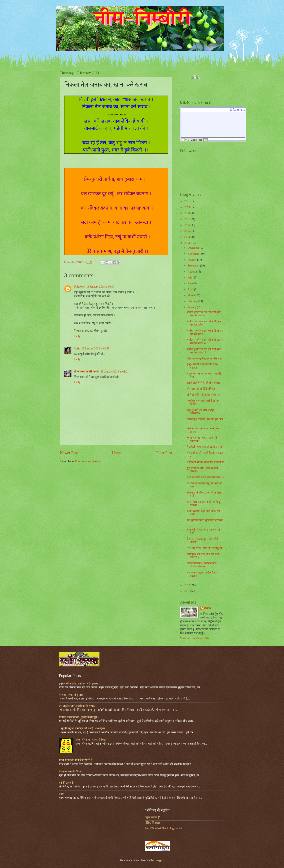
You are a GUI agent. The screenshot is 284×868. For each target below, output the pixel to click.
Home (117, 453)
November (194, 254)
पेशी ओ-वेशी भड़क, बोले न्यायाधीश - (205, 477)
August (192, 272)
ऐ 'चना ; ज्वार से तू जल (71, 695)
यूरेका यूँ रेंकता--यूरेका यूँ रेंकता (91, 740)
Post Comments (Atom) (88, 461)
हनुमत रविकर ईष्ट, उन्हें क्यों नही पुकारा (79, 684)
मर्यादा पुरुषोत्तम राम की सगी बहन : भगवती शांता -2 (205, 342)
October (192, 260)
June (190, 283)
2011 (187, 591)
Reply (77, 336)
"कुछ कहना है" (153, 817)
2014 (187, 237)
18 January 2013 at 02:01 (115, 372)
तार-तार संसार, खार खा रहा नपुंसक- (205, 548)
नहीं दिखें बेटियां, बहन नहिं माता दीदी (205, 462)
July (190, 278)
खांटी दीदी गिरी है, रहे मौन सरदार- (204, 383)
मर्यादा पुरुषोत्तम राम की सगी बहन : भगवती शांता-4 (205, 314)
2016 (187, 225)
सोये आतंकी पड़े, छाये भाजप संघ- (204, 395)
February (193, 301)
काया (62, 794)
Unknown (80, 287)
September (194, 266)
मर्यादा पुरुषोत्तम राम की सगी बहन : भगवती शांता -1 (205, 351)
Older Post (164, 453)
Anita (77, 349)
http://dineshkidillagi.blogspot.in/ (164, 828)
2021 (187, 201)
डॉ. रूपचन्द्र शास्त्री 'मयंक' (87, 372)
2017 (187, 219)
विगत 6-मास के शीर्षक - (71, 772)
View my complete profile (195, 638)
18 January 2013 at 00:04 (100, 287)
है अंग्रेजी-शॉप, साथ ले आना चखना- (205, 447)
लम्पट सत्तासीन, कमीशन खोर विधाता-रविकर (202, 565)
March (191, 295)
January (192, 307)
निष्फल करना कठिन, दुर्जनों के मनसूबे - (79, 717)
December (194, 248)
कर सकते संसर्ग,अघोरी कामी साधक (77, 706)
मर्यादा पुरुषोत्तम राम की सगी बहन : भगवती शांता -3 (205, 332)
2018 (187, 213)
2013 (187, 243)
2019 (187, 207)
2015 (187, 231)
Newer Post (69, 453)
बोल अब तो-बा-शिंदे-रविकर (201, 389)
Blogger (159, 860)
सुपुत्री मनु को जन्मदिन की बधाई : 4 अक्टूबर (83, 728)
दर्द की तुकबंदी (66, 783)
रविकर (208, 608)
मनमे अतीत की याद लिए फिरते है (76, 760)
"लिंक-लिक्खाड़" (153, 823)
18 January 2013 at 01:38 (95, 349)
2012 (187, 585)
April (191, 289)
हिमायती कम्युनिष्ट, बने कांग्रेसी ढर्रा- (205, 359)
